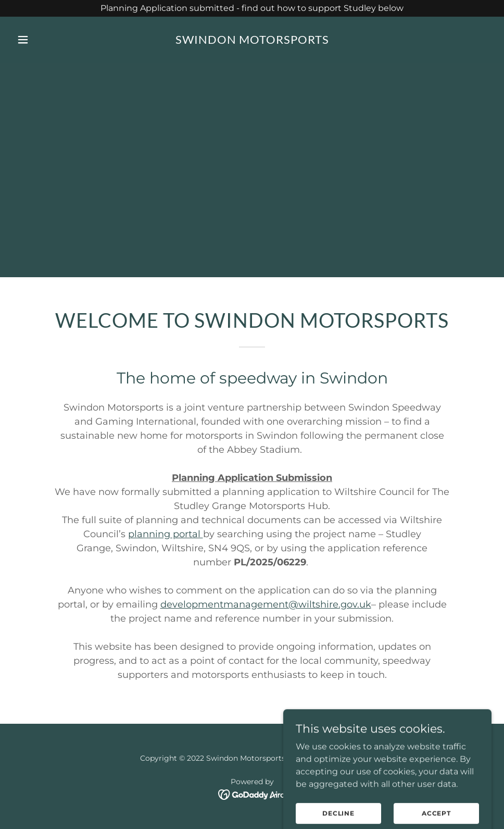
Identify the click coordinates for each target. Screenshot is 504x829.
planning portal (166, 534)
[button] (48, 40)
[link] (252, 41)
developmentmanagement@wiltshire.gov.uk (266, 604)
